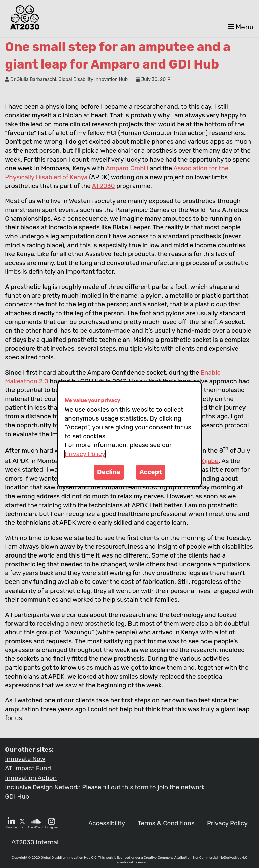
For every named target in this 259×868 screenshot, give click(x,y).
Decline (109, 472)
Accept (151, 472)
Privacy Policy (85, 454)
